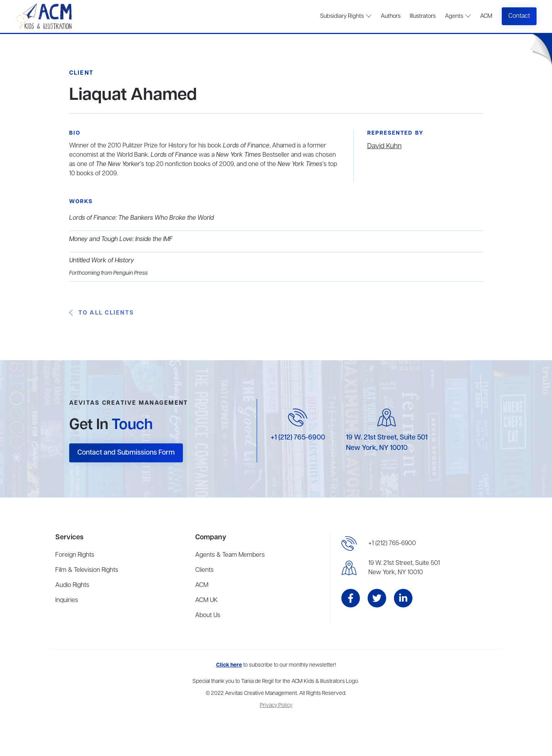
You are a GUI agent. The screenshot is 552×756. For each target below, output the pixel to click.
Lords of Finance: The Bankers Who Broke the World (141, 218)
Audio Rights (72, 585)
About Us (208, 616)
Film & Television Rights (87, 570)
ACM (486, 16)
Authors (391, 16)
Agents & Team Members (230, 555)
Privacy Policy (276, 706)
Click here (229, 665)
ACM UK (206, 600)
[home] (45, 16)
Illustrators (423, 16)
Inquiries (67, 600)
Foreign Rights (75, 555)
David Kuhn (384, 146)
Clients (204, 570)
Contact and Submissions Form (126, 453)
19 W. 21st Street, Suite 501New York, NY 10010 (404, 568)
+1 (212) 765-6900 (298, 438)
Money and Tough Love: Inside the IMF (121, 239)
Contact (519, 16)
